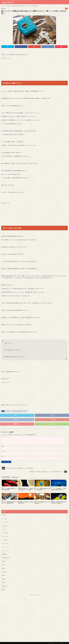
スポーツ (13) (4, 532)
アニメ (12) (4, 518)
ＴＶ (27, 411)
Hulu (7, 411)
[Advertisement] (34, 68)
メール (3, 451)
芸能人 (23, 411)
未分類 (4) (4, 570)
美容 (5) (3, 581)
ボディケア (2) (5, 550)
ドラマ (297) (4, 539)
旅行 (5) (3, 563)
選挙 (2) (3, 588)
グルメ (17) (4, 529)
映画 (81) (4, 567)
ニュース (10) (4, 543)
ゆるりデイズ (8, 3)
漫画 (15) (4, 577)
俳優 (15, 411)
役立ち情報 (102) (5, 556)
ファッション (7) (5, 546)
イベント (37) (4, 522)
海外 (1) (3, 574)
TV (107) (4, 515)
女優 (18, 411)
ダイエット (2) (5, 536)
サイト (3, 456)
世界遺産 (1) (4, 553)
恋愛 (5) (3, 560)
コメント (3, 436)
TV (3, 411)
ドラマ (11, 411)
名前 (3, 446)
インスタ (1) (4, 525)
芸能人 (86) (4, 584)
